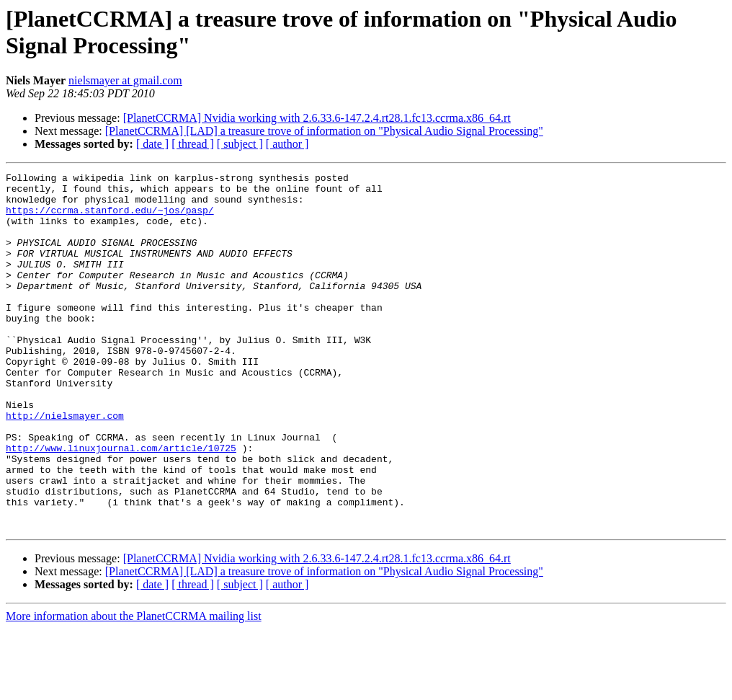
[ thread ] (193, 144)
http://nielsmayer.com (65, 465)
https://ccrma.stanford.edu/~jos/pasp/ (110, 218)
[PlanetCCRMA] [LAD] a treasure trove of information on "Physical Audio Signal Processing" (324, 131)
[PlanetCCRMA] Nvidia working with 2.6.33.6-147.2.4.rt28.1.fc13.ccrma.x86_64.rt (317, 118)
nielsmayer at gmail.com (125, 80)
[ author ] (287, 144)
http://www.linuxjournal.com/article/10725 (121, 504)
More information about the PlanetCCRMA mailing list (134, 687)
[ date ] (152, 144)
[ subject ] (240, 144)
